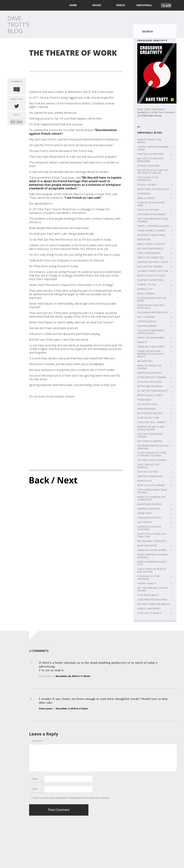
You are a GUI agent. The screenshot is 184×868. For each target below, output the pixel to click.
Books (97, 5)
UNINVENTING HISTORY (149, 518)
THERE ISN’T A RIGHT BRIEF (151, 347)
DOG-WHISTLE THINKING (150, 267)
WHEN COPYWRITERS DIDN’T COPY (152, 563)
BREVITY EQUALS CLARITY (150, 395)
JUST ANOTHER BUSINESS (150, 249)
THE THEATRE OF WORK (73, 53)
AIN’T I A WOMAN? (146, 317)
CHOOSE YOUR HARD (148, 166)
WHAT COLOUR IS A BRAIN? (151, 485)
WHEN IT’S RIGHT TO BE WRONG (149, 141)
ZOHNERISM (144, 194)
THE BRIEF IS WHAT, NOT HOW (153, 271)
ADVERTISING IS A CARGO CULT (153, 189)
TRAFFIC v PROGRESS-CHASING (153, 226)
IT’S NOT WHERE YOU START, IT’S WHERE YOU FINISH (152, 454)
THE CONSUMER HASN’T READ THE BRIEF (153, 220)
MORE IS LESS (144, 481)
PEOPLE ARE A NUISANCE (150, 386)
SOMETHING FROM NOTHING (152, 600)
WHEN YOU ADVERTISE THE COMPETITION (151, 498)
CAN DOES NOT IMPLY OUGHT (153, 262)
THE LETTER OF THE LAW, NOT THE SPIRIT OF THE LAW (153, 172)
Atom (20, 122)
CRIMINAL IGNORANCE (149, 509)
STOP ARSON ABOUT (148, 595)
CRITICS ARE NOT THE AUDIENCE (148, 466)
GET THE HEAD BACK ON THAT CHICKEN (153, 589)
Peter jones (46, 709)
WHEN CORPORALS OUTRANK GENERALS (153, 556)
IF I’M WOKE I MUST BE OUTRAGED (148, 578)
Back (39, 480)
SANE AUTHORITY (146, 198)
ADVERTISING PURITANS (149, 504)
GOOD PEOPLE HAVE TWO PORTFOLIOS (151, 307)
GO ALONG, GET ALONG (149, 382)
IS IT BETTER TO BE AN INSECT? (153, 391)
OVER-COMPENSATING (149, 253)
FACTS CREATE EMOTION (150, 413)
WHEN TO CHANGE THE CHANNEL (149, 367)
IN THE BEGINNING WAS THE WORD (152, 299)
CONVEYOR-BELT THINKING (151, 231)
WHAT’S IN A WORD (147, 546)
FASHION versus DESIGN (149, 373)
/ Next (64, 480)
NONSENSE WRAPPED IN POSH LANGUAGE (153, 447)
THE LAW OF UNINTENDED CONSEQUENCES (151, 332)
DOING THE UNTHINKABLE (151, 338)
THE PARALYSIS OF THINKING (152, 460)
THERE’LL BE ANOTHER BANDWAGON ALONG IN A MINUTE (150, 354)
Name (35, 779)
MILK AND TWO (145, 361)
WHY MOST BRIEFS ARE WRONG (153, 604)
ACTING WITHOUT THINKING (152, 377)
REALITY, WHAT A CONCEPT (151, 244)
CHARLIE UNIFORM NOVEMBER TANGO (153, 148)
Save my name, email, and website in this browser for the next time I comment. (71, 798)
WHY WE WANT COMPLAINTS (152, 541)
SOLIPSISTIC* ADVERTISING (151, 235)
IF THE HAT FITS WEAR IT (149, 613)
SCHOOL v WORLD (147, 185)
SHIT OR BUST (144, 522)
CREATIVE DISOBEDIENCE (150, 476)
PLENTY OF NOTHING (148, 210)
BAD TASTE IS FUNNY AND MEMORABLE (150, 160)
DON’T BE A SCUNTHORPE (151, 154)
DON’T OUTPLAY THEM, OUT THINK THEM (152, 535)
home (73, 5)
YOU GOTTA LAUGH (147, 404)
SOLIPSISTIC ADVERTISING (150, 280)
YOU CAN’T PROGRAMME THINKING (150, 435)
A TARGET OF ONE (147, 285)
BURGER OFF (144, 240)
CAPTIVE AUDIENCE (147, 321)
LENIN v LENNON (146, 294)
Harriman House (152, 115)
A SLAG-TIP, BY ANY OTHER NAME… (151, 204)
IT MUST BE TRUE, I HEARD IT (152, 422)
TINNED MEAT (144, 400)
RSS (13, 122)
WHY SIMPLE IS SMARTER (150, 441)
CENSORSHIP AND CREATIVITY (153, 312)
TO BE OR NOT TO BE (148, 418)
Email (34, 789)
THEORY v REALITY (147, 583)
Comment (38, 741)
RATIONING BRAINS (147, 326)
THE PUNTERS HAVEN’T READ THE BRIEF (152, 491)
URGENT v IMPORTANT (149, 609)
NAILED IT (142, 342)
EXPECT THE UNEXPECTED (150, 258)
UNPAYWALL (144, 5)
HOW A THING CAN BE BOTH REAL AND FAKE (152, 570)
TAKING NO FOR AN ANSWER (152, 550)
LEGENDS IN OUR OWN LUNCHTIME (149, 528)
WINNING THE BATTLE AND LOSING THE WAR (151, 428)
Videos (121, 5)
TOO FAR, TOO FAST (148, 472)
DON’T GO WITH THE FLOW (151, 276)
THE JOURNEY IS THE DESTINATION (148, 179)
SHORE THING (145, 513)
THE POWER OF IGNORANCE (152, 214)
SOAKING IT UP (145, 289)
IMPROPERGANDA (146, 409)
